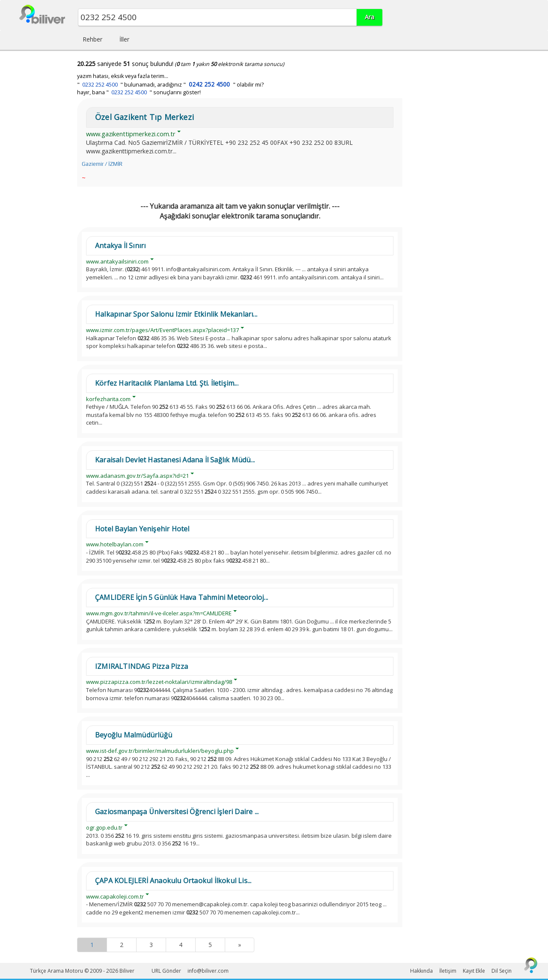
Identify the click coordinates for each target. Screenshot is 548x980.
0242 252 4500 (209, 84)
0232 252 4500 (100, 85)
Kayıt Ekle (474, 971)
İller (124, 39)
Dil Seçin (502, 971)
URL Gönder (166, 971)
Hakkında (421, 971)
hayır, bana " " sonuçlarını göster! (139, 92)
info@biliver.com (208, 971)
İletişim (448, 971)
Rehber (92, 39)
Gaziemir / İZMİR (102, 164)
